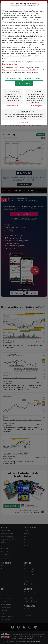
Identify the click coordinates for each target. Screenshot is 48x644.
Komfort (37, 91)
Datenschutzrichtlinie (10, 64)
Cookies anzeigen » (13, 106)
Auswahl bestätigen (33, 78)
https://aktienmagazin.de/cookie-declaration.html (19, 70)
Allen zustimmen (24, 83)
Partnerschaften (25, 112)
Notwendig (14, 91)
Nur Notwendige (14, 78)
